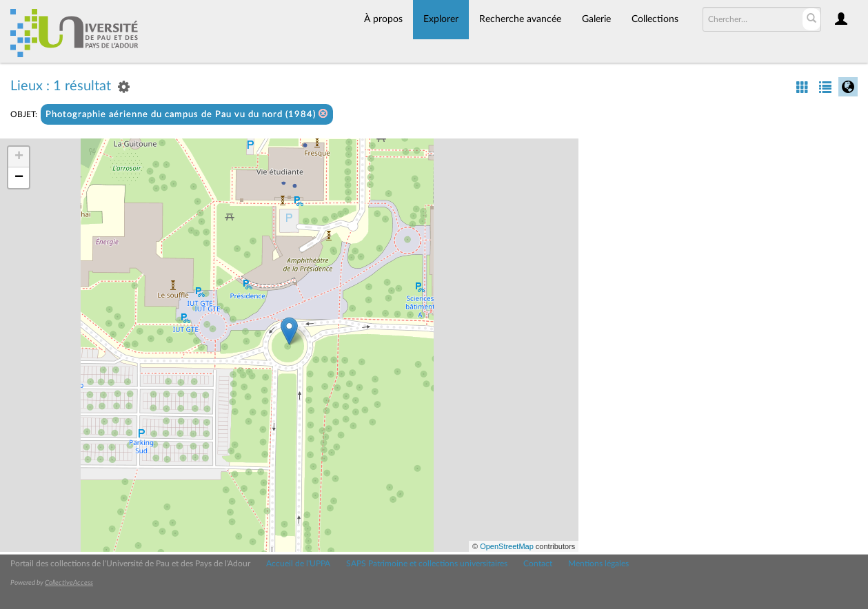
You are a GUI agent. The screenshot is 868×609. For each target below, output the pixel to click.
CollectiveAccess (69, 583)
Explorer (441, 19)
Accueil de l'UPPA (298, 564)
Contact (538, 564)
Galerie (596, 19)
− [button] (19, 178)
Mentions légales (598, 564)
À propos (383, 19)
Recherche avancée (520, 19)
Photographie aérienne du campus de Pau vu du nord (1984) (187, 114)
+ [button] (19, 157)
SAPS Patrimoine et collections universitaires (427, 564)
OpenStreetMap (507, 546)
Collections (655, 19)
